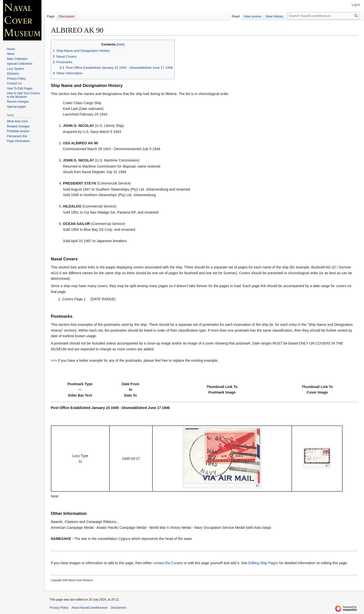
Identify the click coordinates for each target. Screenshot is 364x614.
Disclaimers (119, 608)
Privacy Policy (59, 608)
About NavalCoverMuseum (90, 608)
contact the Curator (168, 563)
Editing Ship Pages (263, 563)
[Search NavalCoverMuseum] (324, 16)
